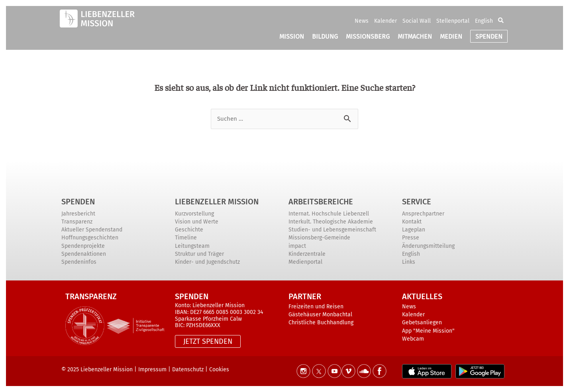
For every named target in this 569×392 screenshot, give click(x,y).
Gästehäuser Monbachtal (320, 315)
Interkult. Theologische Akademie (331, 222)
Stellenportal (453, 21)
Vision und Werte (197, 222)
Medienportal (305, 262)
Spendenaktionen (84, 254)
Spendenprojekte (83, 246)
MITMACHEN (415, 36)
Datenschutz (188, 369)
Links (409, 262)
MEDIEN (451, 36)
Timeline (186, 238)
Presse (411, 238)
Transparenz (77, 222)
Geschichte (189, 230)
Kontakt (412, 222)
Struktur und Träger (199, 254)
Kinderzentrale (307, 254)
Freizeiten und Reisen (316, 307)
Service (417, 202)
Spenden (78, 202)
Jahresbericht (78, 214)
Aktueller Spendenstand (92, 230)
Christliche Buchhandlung (321, 322)
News (362, 21)
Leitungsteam (192, 246)
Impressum (152, 369)
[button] (501, 21)
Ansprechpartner (423, 214)
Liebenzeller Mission (217, 202)
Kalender (386, 21)
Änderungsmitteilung (428, 246)
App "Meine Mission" (428, 331)
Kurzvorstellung (194, 214)
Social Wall (417, 21)
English (484, 21)
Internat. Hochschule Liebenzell (329, 214)
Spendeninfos (79, 262)
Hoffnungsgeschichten (90, 238)
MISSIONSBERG (368, 36)
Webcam (413, 339)
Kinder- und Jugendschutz (207, 262)
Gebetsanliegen (422, 322)
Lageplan (414, 230)
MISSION (292, 36)
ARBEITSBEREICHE (321, 202)
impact (297, 246)
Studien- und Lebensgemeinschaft (332, 230)
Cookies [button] (219, 369)
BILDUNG (325, 36)
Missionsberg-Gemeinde (319, 238)
